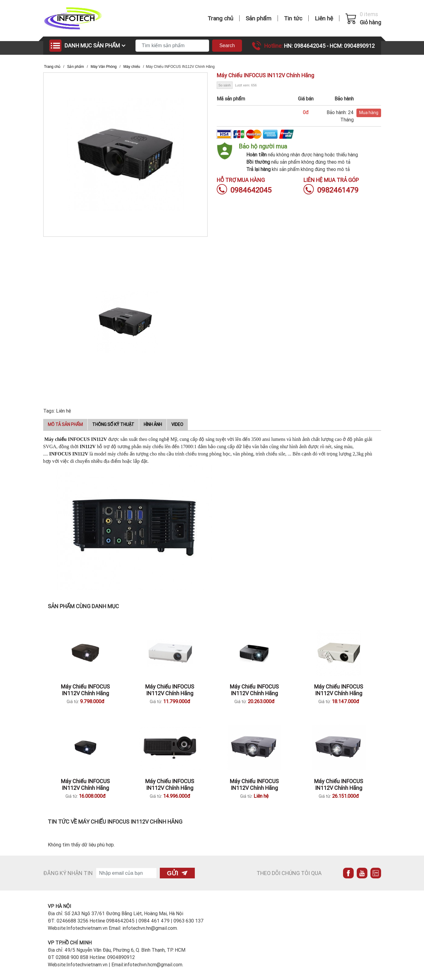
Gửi (177, 873)
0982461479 (331, 190)
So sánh (225, 85)
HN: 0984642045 (305, 46)
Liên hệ (324, 18)
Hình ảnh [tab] (153, 424)
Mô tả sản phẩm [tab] (65, 424)
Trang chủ (220, 18)
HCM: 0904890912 (352, 46)
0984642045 (244, 190)
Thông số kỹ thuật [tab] (113, 424)
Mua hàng (369, 113)
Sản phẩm (259, 18)
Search (227, 45)
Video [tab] (177, 424)
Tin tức (293, 18)
